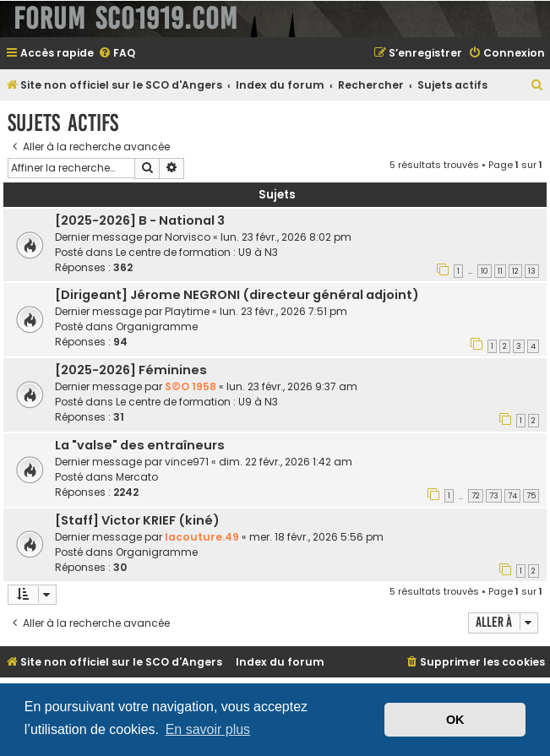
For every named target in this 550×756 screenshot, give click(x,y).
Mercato (137, 477)
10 (485, 271)
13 (532, 271)
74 (512, 496)
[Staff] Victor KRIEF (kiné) (137, 520)
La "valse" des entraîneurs (140, 445)
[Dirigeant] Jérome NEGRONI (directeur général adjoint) (237, 295)
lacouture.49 (202, 537)
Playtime (187, 311)
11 (500, 271)
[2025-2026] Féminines (131, 370)
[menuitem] (117, 54)
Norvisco (188, 237)
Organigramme (157, 326)
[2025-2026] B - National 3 (140, 220)
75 (531, 496)
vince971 (187, 462)
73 (494, 496)
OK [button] (455, 720)
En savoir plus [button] (208, 729)
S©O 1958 (191, 386)
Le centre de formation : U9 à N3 (197, 252)
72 (476, 496)
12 (515, 271)
